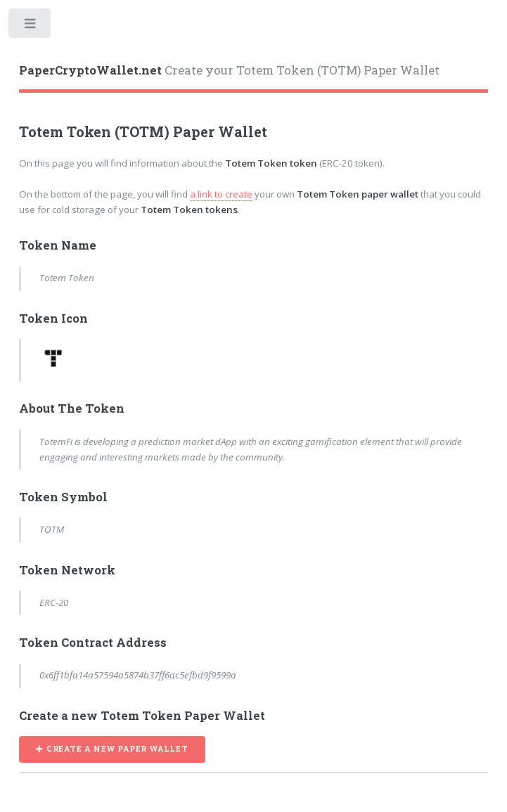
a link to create (221, 194)
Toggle (31, 26)
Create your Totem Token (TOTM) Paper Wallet (229, 70)
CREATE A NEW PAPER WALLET (117, 749)
